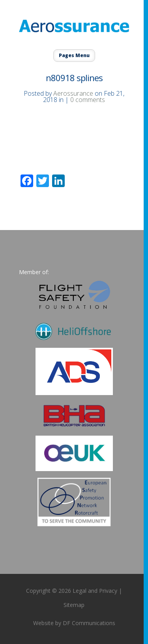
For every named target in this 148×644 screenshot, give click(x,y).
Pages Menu (74, 55)
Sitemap (74, 605)
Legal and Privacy (95, 591)
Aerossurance (73, 93)
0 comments (88, 100)
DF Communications (89, 623)
